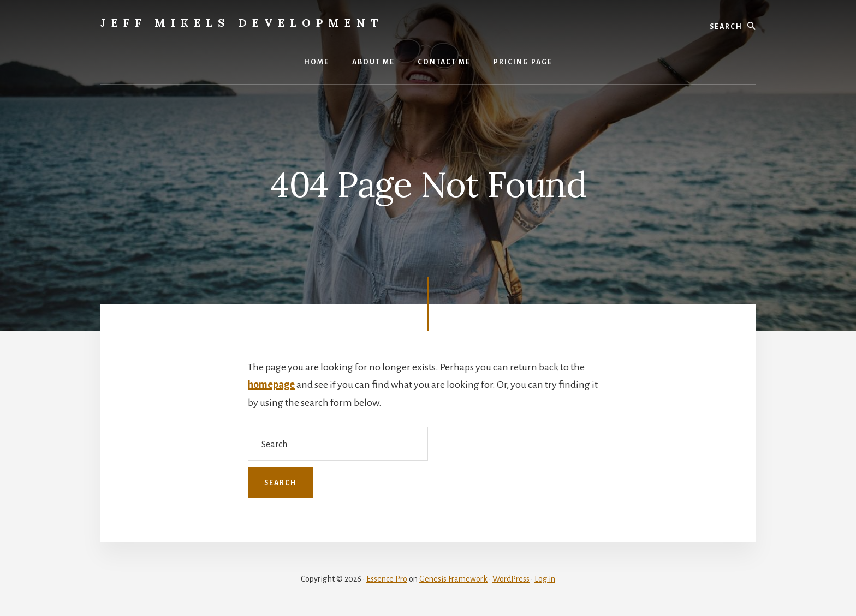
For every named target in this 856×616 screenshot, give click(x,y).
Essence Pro (387, 579)
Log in (545, 579)
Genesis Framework (453, 579)
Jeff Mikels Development (242, 23)
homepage (271, 385)
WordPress (511, 579)
